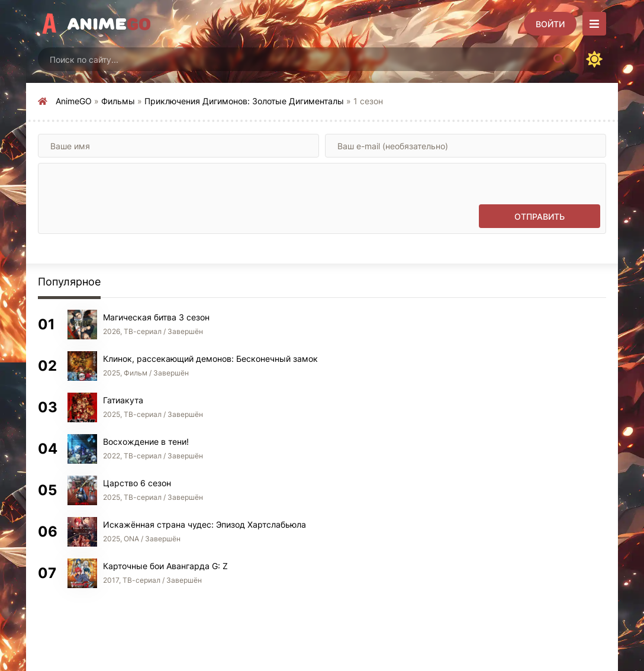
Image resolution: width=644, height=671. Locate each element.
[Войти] (550, 24)
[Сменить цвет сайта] (594, 59)
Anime (109, 24)
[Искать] (559, 59)
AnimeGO (74, 101)
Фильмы (118, 101)
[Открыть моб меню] (594, 24)
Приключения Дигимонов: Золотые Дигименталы (244, 101)
